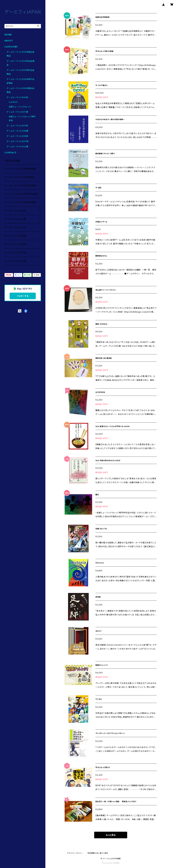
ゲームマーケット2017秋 (17, 126)
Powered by (111, 863)
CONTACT (10, 153)
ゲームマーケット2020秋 (18, 141)
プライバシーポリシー (75, 853)
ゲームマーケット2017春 (17, 112)
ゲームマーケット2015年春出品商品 (20, 169)
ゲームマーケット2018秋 (17, 136)
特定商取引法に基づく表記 (98, 853)
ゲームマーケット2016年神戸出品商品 (21, 194)
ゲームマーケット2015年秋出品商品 (20, 186)
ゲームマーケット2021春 (17, 147)
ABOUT (9, 41)
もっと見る (111, 835)
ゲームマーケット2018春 (17, 131)
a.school (13, 102)
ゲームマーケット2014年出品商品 (19, 177)
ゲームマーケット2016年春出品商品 (20, 202)
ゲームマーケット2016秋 (17, 97)
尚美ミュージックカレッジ (20, 107)
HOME (8, 35)
